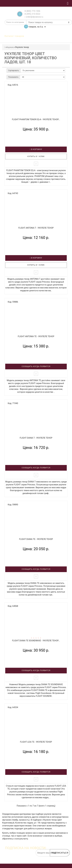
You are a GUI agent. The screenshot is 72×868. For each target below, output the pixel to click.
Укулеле (10, 47)
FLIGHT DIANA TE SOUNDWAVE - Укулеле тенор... (36, 641)
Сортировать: (14, 71)
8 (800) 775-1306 (32, 11)
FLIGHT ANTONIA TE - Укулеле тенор (36, 336)
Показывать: (13, 77)
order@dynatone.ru (34, 17)
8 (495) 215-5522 (32, 14)
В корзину (36, 149)
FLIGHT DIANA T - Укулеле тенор (36, 438)
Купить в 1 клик (36, 156)
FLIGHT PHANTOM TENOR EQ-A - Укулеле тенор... (36, 119)
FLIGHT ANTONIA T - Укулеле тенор (36, 228)
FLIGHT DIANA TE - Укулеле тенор (36, 539)
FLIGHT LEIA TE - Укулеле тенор (36, 742)
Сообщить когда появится (36, 366)
